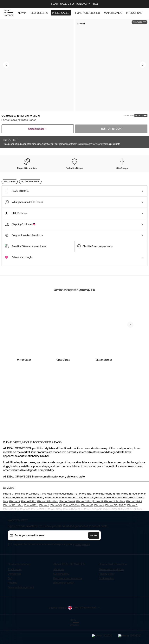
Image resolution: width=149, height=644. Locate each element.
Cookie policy (106, 598)
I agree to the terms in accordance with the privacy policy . (52, 564)
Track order (15, 589)
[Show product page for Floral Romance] (112, 173)
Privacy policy (107, 593)
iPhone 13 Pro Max (48, 521)
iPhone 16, (98, 513)
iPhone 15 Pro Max (72, 517)
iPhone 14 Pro (103, 517)
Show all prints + (138, 154)
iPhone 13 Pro (29, 521)
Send (94, 555)
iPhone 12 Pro (84, 521)
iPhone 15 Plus (53, 517)
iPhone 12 (98, 521)
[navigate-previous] (130, 411)
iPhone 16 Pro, (112, 513)
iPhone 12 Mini (134, 521)
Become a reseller (64, 602)
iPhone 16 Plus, (129, 513)
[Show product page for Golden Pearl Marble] (132, 173)
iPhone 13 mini (67, 521)
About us (59, 589)
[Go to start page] (9, 13)
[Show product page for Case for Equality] (71, 173)
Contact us (14, 593)
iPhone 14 (89, 517)
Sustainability (61, 593)
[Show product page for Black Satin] (51, 173)
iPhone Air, (59, 513)
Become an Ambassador (68, 598)
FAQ (10, 598)
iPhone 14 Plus (120, 517)
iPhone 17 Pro (23, 513)
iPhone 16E (85, 513)
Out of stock (111, 129)
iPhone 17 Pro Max (42, 513)
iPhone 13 (14, 521)
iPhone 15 (22, 517)
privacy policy (82, 564)
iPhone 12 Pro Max (115, 521)
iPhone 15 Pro (35, 517)
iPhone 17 (8, 513)
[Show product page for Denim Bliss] (91, 173)
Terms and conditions (111, 589)
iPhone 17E (71, 513)
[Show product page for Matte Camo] (31, 173)
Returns (12, 602)
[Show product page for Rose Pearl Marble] (11, 173)
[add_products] (40, 360)
